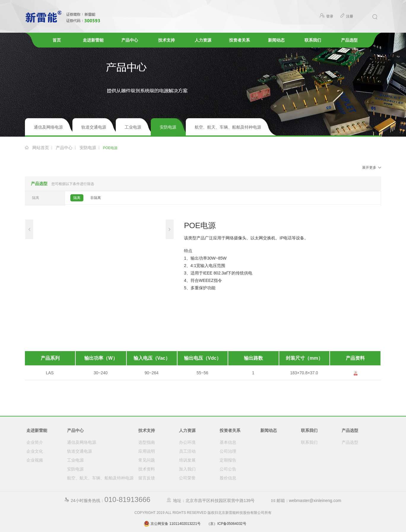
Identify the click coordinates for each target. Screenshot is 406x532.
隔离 (77, 198)
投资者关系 (240, 40)
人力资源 (203, 40)
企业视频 (35, 460)
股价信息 (228, 478)
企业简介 (35, 442)
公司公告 (228, 469)
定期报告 (228, 460)
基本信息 (228, 442)
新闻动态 (276, 40)
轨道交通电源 (94, 127)
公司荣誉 (187, 478)
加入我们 (187, 469)
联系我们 (313, 40)
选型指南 (147, 442)
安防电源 (168, 127)
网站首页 (41, 148)
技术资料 (147, 469)
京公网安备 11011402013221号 (172, 524)
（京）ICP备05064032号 (226, 524)
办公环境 (187, 442)
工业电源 (133, 127)
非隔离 (96, 198)
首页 (57, 40)
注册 (347, 16)
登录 (326, 16)
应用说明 (147, 451)
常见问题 (147, 460)
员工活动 (187, 451)
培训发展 (187, 460)
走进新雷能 (93, 40)
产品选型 (349, 40)
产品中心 (130, 40)
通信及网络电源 (48, 127)
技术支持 (166, 40)
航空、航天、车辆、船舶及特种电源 (228, 127)
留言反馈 (147, 478)
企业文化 (35, 451)
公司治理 (228, 451)
